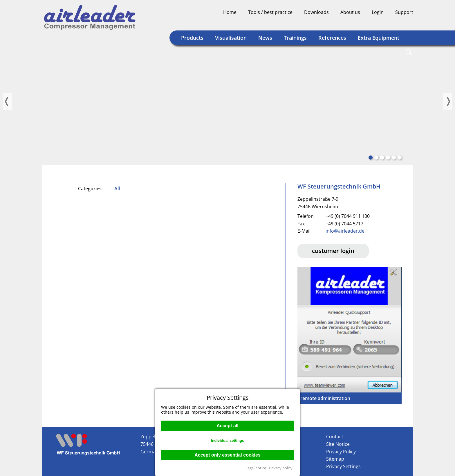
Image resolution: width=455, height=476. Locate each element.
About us (350, 12)
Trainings (295, 38)
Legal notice (256, 468)
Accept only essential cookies (228, 455)
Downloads (316, 12)
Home (230, 12)
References (332, 38)
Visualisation (231, 38)
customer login (333, 251)
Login (378, 12)
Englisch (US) (409, 22)
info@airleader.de (345, 231)
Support (404, 12)
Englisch (398, 22)
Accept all (228, 426)
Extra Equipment (379, 38)
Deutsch (387, 22)
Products (192, 38)
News (265, 38)
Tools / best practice (270, 12)
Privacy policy (281, 468)
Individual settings (228, 440)
